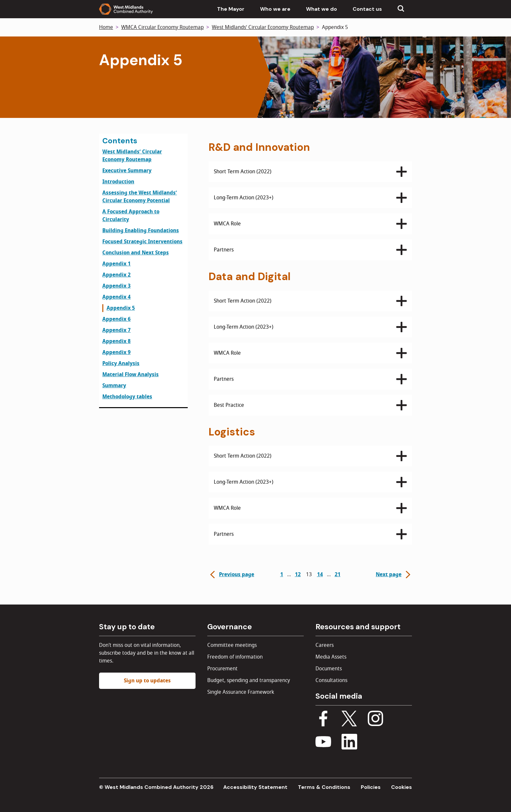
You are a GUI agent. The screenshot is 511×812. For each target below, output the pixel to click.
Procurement (222, 669)
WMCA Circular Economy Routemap (162, 27)
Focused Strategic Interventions (142, 242)
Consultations (331, 680)
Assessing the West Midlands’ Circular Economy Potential (140, 197)
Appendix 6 (117, 319)
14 (320, 575)
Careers (325, 645)
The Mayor (231, 9)
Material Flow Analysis (131, 375)
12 (298, 575)
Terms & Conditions (324, 787)
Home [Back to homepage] (106, 27)
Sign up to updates (147, 681)
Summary (114, 386)
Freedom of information (235, 657)
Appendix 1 (117, 264)
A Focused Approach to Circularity (131, 216)
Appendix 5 (121, 308)
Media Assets (331, 657)
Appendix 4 (117, 297)
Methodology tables (127, 397)
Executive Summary (127, 171)
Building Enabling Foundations (141, 231)
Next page (394, 575)
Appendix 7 (117, 330)
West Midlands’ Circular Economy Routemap (263, 27)
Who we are (275, 9)
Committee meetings (232, 645)
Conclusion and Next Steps (136, 253)
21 (338, 575)
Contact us (367, 9)
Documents (329, 669)
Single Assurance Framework (241, 692)
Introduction (118, 182)
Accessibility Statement (255, 787)
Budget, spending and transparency (249, 680)
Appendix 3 (117, 286)
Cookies (401, 787)
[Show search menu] (401, 9)
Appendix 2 (117, 275)
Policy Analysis (121, 363)
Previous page (231, 575)
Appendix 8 (117, 341)
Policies (371, 787)
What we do (321, 9)
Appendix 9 (117, 352)
